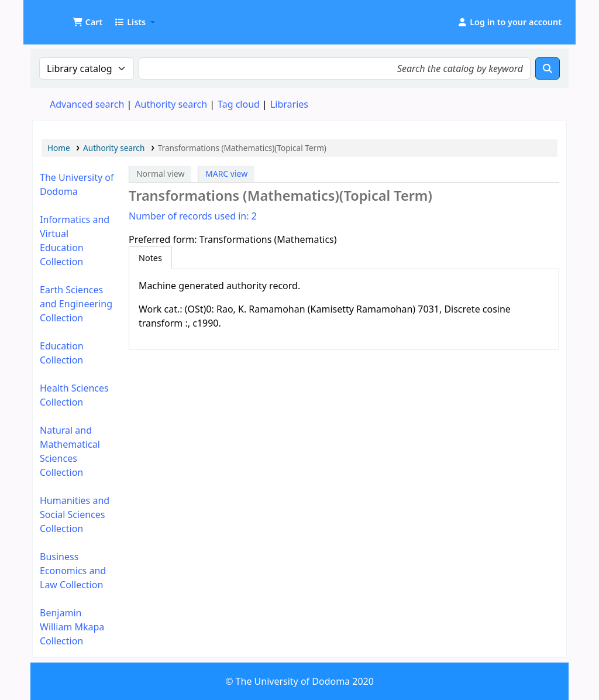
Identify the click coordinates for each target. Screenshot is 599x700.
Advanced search (87, 104)
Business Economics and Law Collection (73, 571)
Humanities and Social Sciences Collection (75, 514)
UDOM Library (62, 16)
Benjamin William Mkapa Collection (72, 627)
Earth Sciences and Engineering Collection (76, 304)
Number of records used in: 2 (193, 216)
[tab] (150, 258)
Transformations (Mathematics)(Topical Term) (242, 148)
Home (59, 148)
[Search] (548, 68)
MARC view (226, 174)
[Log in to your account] (509, 22)
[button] (87, 22)
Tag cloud (239, 104)
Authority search (171, 104)
